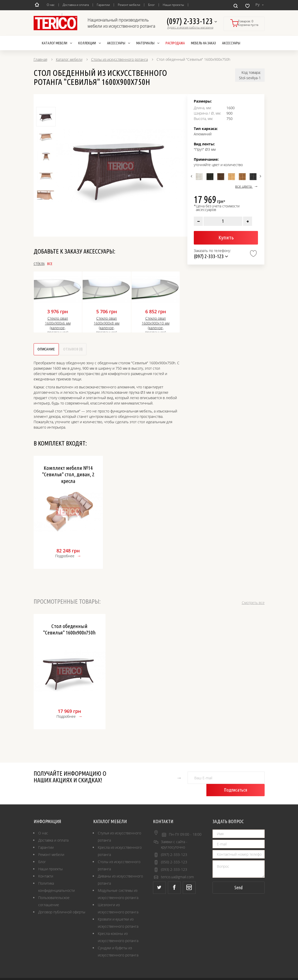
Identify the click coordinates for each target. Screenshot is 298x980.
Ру (259, 4)
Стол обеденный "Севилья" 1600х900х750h (69, 630)
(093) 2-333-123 (174, 858)
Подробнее (65, 557)
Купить (226, 237)
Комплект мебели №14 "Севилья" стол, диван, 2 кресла (68, 475)
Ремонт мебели (129, 5)
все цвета (244, 186)
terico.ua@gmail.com (177, 865)
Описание (56, 350)
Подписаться (248, 778)
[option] (121, 166)
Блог (151, 5)
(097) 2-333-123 (192, 21)
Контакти (46, 865)
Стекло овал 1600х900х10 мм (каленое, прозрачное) (156, 325)
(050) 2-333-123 (174, 850)
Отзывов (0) (105, 350)
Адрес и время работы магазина (190, 27)
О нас (51, 5)
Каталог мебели (69, 59)
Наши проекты (173, 5)
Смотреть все (253, 603)
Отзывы (52, 14)
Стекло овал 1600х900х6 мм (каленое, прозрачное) (58, 325)
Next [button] (260, 176)
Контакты (73, 14)
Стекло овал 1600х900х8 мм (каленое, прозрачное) (107, 325)
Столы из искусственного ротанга (119, 59)
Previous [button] (192, 176)
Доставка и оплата (76, 5)
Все (67, 264)
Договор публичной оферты (62, 900)
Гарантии (103, 5)
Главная (40, 59)
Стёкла (39, 264)
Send (238, 876)
